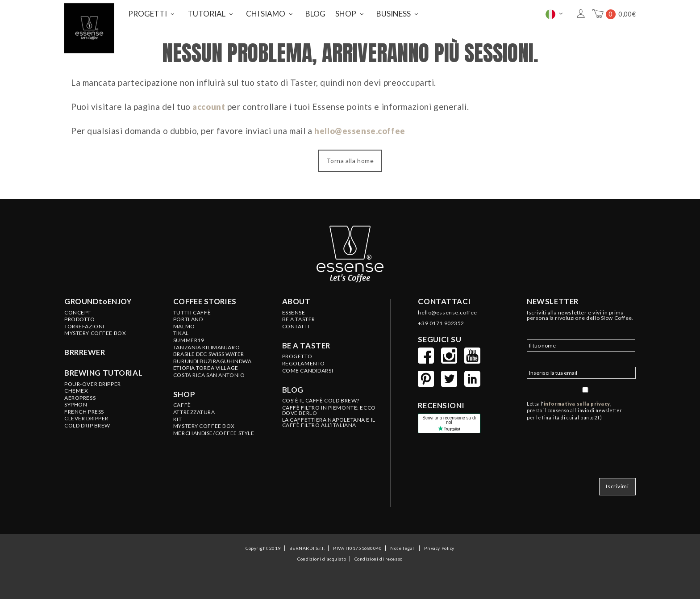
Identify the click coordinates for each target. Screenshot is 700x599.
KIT (178, 417)
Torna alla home (350, 158)
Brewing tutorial (103, 370)
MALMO (184, 324)
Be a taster (306, 343)
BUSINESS (394, 13)
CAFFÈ (182, 403)
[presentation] (595, 444)
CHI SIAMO (266, 13)
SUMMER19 (189, 338)
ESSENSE (294, 310)
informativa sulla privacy (577, 401)
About (296, 299)
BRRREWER (85, 350)
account (210, 104)
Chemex (76, 388)
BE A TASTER (299, 317)
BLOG (315, 13)
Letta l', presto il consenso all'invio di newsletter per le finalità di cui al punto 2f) (574, 408)
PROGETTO (297, 354)
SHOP (346, 13)
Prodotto (80, 317)
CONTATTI (296, 324)
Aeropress (80, 395)
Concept (78, 310)
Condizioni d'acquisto (322, 553)
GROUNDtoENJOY (98, 299)
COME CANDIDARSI (308, 368)
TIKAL (181, 331)
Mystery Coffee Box (95, 331)
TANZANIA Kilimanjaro (206, 345)
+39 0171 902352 (441, 321)
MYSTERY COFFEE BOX (204, 424)
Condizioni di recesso (379, 553)
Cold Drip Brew (87, 423)
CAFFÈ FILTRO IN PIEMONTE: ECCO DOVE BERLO (329, 408)
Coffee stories (205, 299)
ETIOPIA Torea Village (206, 366)
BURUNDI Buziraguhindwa (212, 359)
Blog (293, 387)
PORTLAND (188, 317)
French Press (84, 409)
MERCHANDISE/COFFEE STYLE (214, 431)
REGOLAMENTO (304, 361)
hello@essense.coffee (361, 128)
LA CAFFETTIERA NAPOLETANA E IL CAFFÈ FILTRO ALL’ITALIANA (329, 420)
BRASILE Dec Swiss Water (209, 352)
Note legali (403, 543)
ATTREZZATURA (194, 410)
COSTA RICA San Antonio (209, 373)
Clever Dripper (86, 416)
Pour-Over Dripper (93, 381)
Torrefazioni (84, 324)
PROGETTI (148, 13)
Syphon (76, 402)
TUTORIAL (206, 13)
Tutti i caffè (192, 310)
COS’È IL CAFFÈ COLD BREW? (321, 398)
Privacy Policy (439, 543)
